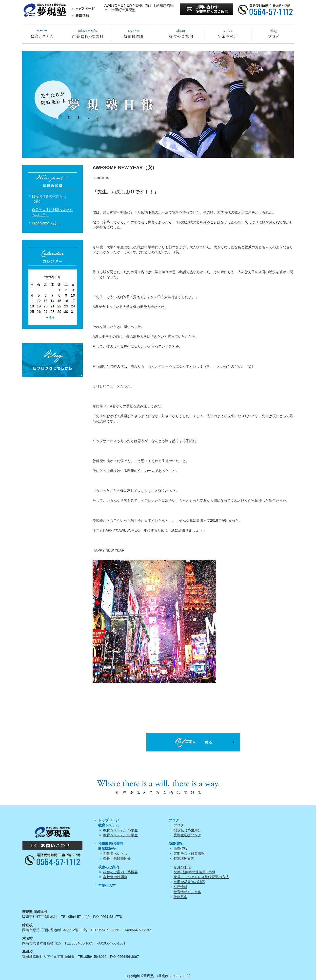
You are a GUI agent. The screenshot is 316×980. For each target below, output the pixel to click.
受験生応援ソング (187, 835)
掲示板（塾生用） (187, 830)
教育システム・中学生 (120, 835)
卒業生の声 (107, 886)
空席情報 (180, 887)
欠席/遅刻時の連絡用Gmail (194, 872)
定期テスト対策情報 (189, 854)
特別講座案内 (184, 858)
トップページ (109, 820)
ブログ (179, 825)
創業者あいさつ (115, 854)
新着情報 (180, 849)
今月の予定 (182, 867)
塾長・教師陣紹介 (117, 858)
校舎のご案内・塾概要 (120, 872)
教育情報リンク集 (187, 892)
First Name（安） (46, 223)
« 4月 (50, 317)
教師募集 (180, 897)
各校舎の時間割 (115, 877)
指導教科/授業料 (111, 844)
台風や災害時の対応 (189, 882)
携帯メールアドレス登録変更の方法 (201, 877)
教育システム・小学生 (120, 830)
